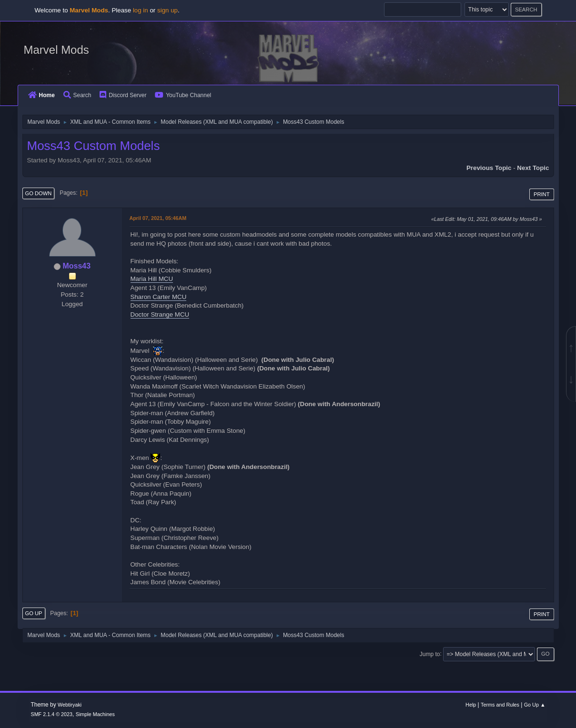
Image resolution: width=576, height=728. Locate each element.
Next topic (533, 168)
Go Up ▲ (535, 705)
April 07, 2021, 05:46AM (158, 218)
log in (141, 10)
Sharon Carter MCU (159, 297)
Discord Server (123, 95)
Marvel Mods (56, 50)
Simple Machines (95, 714)
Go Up (34, 613)
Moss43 (76, 266)
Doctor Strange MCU (160, 314)
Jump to (430, 654)
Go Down (39, 193)
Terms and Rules (500, 705)
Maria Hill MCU (152, 279)
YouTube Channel (183, 95)
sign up (167, 10)
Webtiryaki (70, 705)
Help (471, 705)
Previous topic (489, 168)
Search (77, 95)
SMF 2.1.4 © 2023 (51, 714)
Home (41, 95)
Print (542, 194)
